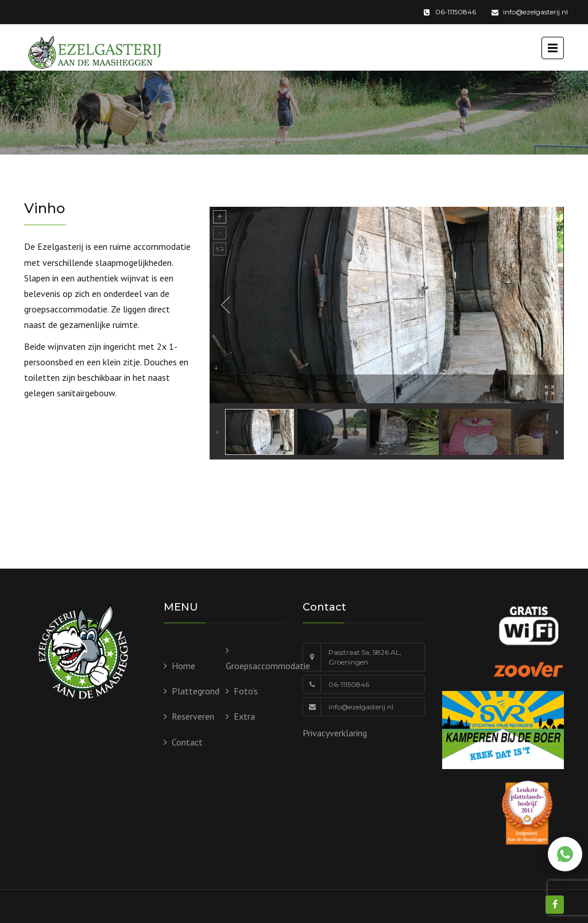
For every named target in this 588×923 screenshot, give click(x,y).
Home (183, 666)
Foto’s (246, 691)
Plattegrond (196, 691)
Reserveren (193, 716)
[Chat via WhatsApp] (565, 854)
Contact (187, 742)
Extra (244, 716)
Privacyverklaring (335, 733)
